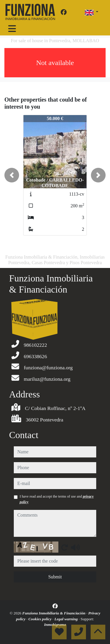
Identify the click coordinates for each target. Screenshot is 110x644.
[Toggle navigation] (12, 29)
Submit (55, 577)
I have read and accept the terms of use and (57, 499)
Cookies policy (40, 619)
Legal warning (66, 619)
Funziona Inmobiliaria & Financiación (54, 613)
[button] (12, 175)
